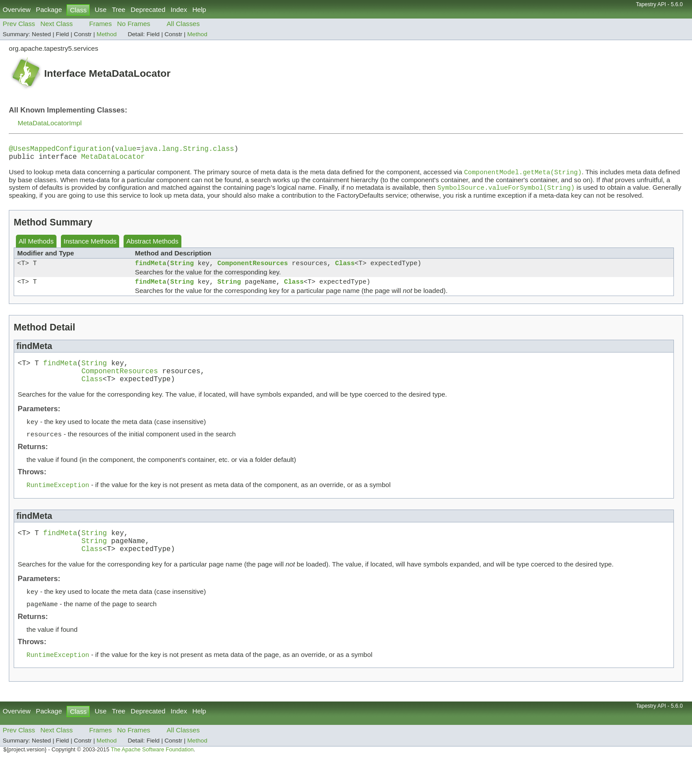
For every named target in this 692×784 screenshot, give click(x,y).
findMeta (151, 270)
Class (345, 270)
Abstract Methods (152, 246)
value (126, 150)
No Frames (134, 24)
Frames (100, 24)
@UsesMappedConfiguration (60, 150)
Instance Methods (90, 246)
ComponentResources (252, 270)
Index (179, 9)
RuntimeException (58, 501)
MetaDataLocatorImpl (50, 123)
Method (107, 34)
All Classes (183, 24)
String (182, 270)
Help (199, 9)
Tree (118, 9)
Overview (17, 9)
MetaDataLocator (113, 160)
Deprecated (148, 9)
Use (100, 9)
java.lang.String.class (188, 150)
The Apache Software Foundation (152, 774)
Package (49, 9)
